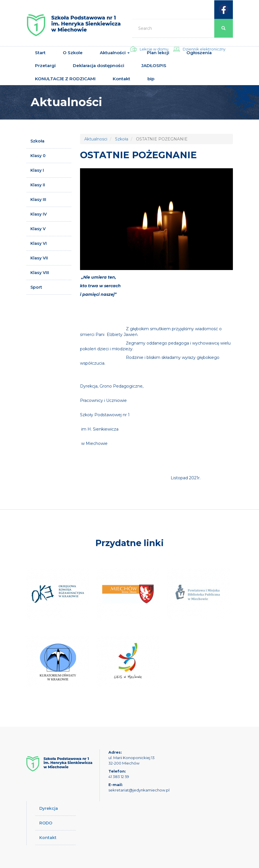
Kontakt (121, 79)
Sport (36, 287)
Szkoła (37, 141)
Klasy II (38, 185)
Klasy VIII (40, 273)
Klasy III (38, 200)
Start (40, 53)
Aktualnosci (96, 139)
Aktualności (115, 53)
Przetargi (45, 66)
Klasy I (37, 170)
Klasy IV (39, 214)
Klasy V (38, 229)
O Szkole (73, 53)
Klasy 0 (38, 156)
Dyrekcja (49, 808)
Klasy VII (39, 258)
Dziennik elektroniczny (204, 49)
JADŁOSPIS (154, 66)
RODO (46, 823)
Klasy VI (39, 243)
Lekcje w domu (154, 49)
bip (151, 79)
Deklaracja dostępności (99, 66)
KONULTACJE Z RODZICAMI (65, 79)
